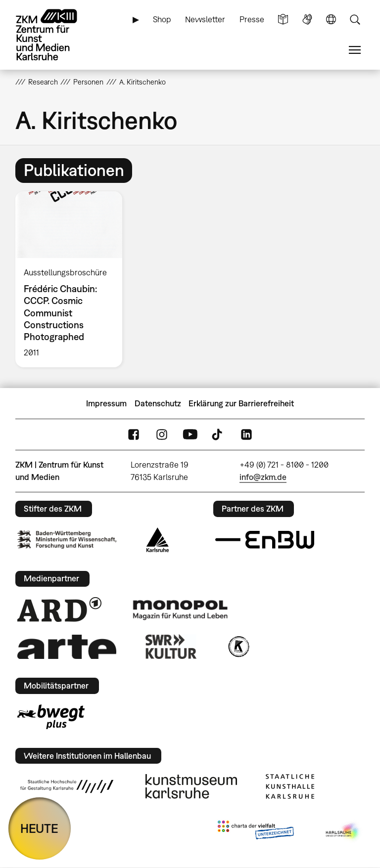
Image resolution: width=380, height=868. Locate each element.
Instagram (162, 435)
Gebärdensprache (307, 20)
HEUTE (39, 828)
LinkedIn (246, 435)
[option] (73, 280)
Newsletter (205, 19)
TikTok (218, 435)
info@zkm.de (263, 477)
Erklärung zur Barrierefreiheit (241, 403)
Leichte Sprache (283, 20)
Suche (355, 20)
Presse (252, 19)
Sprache (331, 20)
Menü (355, 50)
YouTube (190, 435)
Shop (162, 19)
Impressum (106, 403)
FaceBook (134, 435)
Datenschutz (158, 403)
